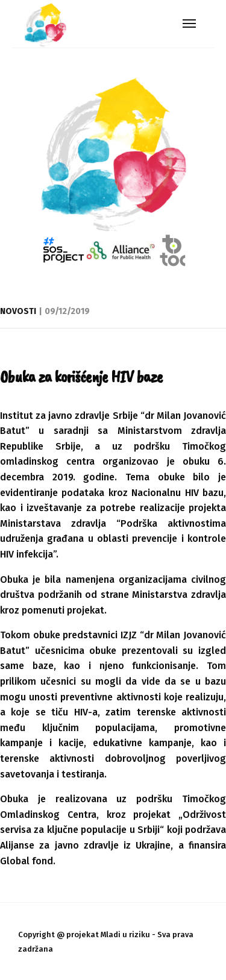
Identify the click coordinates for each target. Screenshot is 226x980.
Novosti (18, 311)
